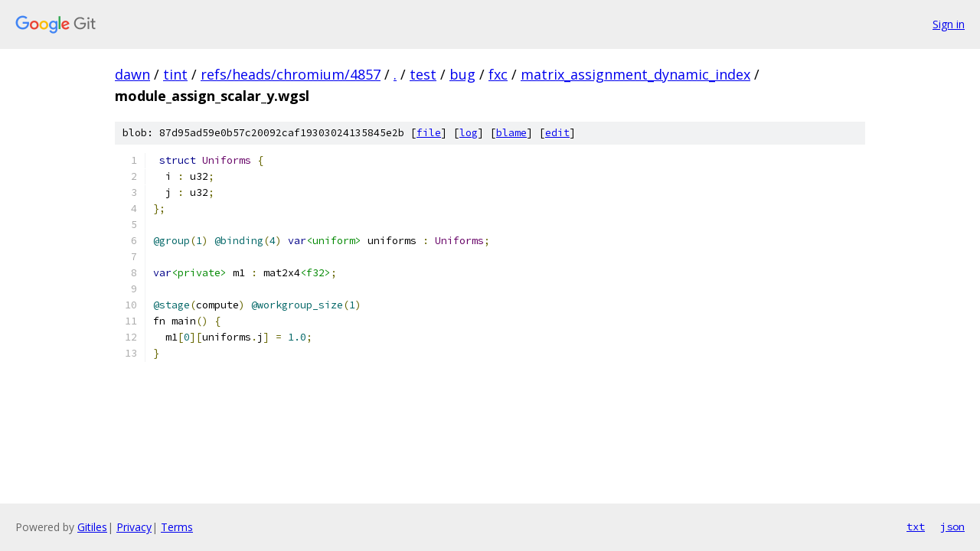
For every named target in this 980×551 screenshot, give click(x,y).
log (469, 133)
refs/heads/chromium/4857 (291, 74)
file (429, 133)
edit (557, 133)
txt (916, 527)
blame (511, 133)
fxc (498, 74)
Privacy (134, 527)
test (423, 74)
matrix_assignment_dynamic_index (635, 74)
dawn (132, 74)
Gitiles (92, 527)
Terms (177, 527)
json (952, 527)
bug (462, 74)
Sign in (949, 24)
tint (175, 74)
